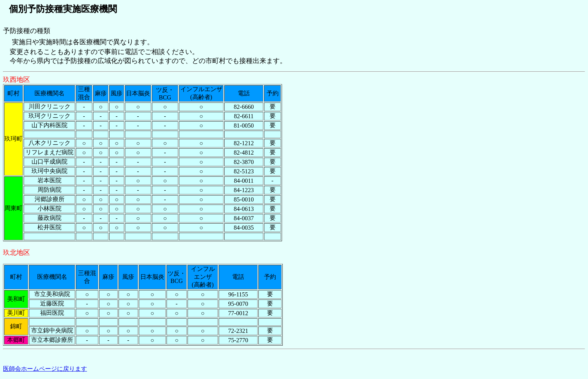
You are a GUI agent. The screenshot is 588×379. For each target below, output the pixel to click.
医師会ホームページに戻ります (45, 369)
